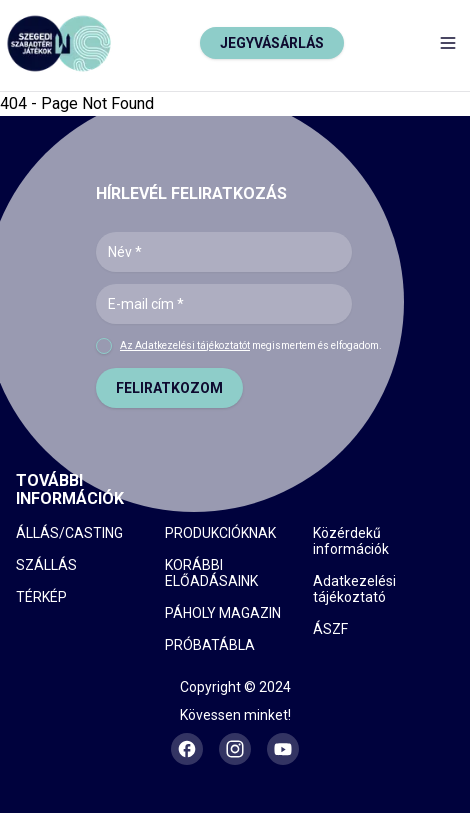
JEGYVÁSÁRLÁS (272, 43)
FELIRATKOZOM (169, 388)
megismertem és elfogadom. (251, 345)
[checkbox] (104, 346)
